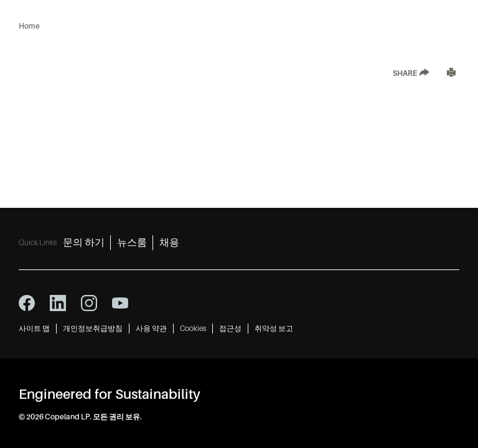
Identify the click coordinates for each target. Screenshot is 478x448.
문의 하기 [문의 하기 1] (84, 243)
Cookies (193, 329)
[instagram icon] (89, 303)
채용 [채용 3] (169, 243)
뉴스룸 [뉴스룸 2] (132, 243)
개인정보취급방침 (93, 329)
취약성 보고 (274, 329)
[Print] (451, 74)
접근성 (230, 329)
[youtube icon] (120, 303)
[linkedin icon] (58, 303)
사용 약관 (151, 329)
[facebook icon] (27, 303)
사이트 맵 (34, 329)
